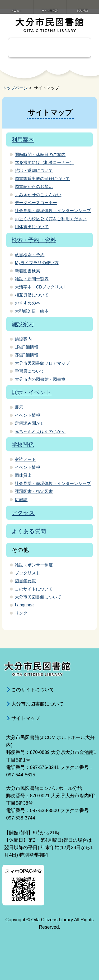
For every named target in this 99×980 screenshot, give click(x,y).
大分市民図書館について (38, 597)
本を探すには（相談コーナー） (44, 162)
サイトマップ (26, 718)
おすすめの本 (27, 303)
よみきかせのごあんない (38, 195)
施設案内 (23, 324)
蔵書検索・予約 (30, 255)
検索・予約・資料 (34, 240)
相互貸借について (32, 295)
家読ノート (25, 459)
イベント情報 (27, 415)
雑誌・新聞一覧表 (32, 279)
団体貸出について (32, 227)
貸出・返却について (34, 170)
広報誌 (21, 500)
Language (24, 605)
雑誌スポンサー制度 (34, 565)
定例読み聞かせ (30, 423)
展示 (19, 407)
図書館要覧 (25, 581)
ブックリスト (27, 573)
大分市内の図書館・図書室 (40, 379)
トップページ (15, 88)
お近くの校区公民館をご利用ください (51, 219)
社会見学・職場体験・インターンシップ (53, 211)
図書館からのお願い (34, 187)
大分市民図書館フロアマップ (42, 363)
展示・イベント (32, 392)
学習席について (30, 371)
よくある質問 (29, 531)
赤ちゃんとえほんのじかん (40, 431)
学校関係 (23, 444)
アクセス (23, 513)
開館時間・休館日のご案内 (40, 155)
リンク (21, 613)
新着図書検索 (27, 271)
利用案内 (23, 139)
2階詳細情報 (27, 355)
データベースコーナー (36, 203)
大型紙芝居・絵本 (32, 311)
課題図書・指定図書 (34, 491)
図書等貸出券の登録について (42, 179)
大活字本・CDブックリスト (41, 287)
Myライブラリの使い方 (37, 263)
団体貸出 (23, 475)
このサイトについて (34, 589)
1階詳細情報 (27, 347)
